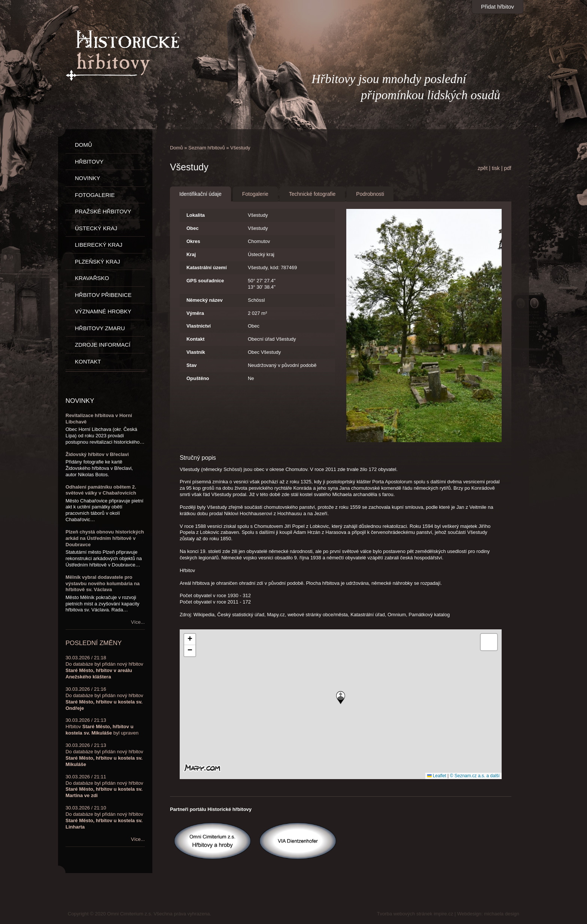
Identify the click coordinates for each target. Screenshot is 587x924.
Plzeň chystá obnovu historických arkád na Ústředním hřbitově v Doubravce (105, 538)
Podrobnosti (370, 194)
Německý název (205, 300)
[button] (341, 698)
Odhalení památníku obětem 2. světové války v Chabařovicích (101, 490)
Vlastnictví (199, 326)
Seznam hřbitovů (207, 148)
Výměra (195, 313)
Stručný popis (198, 458)
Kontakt (195, 339)
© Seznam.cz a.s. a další (475, 776)
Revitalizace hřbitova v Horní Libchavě (99, 419)
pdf (507, 168)
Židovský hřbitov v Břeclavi (97, 454)
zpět (483, 168)
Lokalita (196, 215)
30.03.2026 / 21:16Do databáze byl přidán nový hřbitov (104, 699)
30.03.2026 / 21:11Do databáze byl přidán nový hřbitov (104, 786)
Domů (177, 148)
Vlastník (196, 352)
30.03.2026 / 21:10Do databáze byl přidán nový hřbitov (104, 817)
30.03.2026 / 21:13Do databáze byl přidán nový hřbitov (104, 755)
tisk (496, 168)
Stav (191, 365)
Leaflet (437, 776)
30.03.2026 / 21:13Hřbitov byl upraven (102, 727)
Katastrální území (207, 268)
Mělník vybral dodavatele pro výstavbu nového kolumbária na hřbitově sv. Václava (103, 583)
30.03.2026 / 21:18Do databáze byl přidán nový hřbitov (104, 667)
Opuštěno (198, 378)
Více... (138, 622)
